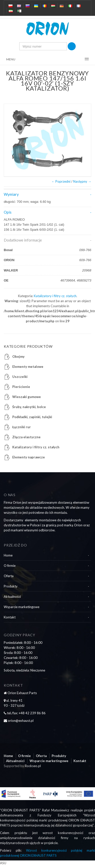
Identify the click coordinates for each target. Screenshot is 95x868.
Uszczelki (20, 377)
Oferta (9, 576)
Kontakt (10, 617)
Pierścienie (21, 387)
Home (8, 555)
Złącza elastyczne (26, 437)
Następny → (82, 181)
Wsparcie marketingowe (22, 607)
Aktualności (12, 597)
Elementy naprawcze (29, 457)
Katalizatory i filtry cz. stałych (55, 296)
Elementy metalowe (28, 367)
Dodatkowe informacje (23, 240)
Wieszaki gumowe (27, 397)
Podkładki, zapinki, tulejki (32, 417)
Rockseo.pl (33, 766)
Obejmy (18, 357)
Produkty (11, 586)
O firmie (10, 566)
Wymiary (11, 194)
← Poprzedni (61, 181)
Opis (8, 212)
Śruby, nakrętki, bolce (29, 407)
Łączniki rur (22, 427)
